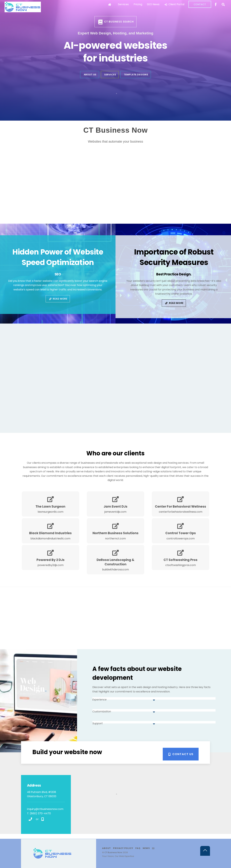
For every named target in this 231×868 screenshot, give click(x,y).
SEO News (153, 4)
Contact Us (181, 754)
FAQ (138, 848)
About (106, 848)
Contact (200, 4)
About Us (90, 75)
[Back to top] (205, 851)
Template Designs (136, 75)
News (146, 848)
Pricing (138, 4)
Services (123, 4)
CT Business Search (116, 22)
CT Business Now (113, 852)
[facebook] (216, 4)
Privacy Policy (123, 848)
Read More (58, 299)
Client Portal (174, 4)
